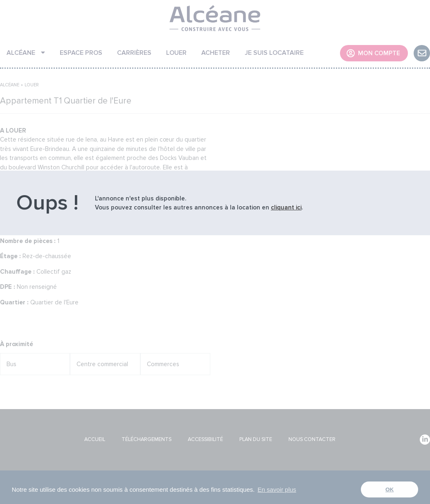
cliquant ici (286, 207)
